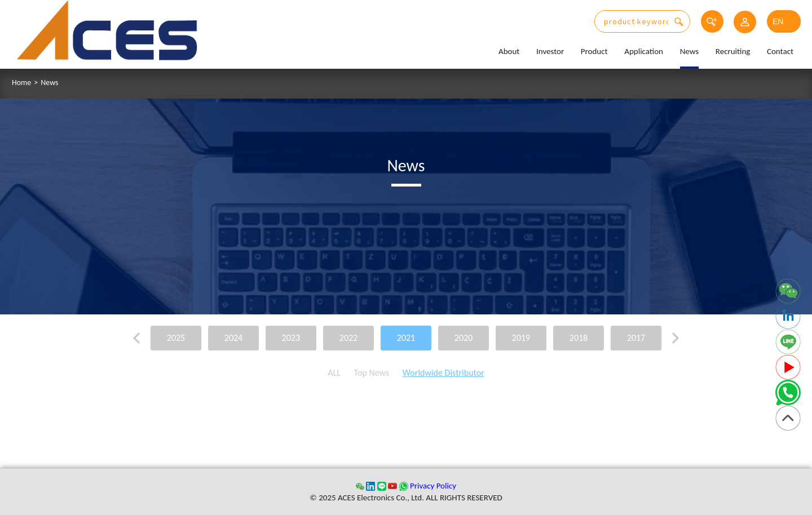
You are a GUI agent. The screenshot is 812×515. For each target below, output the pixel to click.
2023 (291, 338)
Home (21, 83)
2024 (233, 338)
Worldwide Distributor (443, 373)
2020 (464, 338)
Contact (780, 51)
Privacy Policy (433, 486)
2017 (636, 338)
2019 (521, 338)
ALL (334, 373)
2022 (348, 338)
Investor (550, 51)
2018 (579, 338)
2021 (406, 338)
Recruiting (733, 51)
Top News (372, 373)
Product (594, 51)
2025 (176, 338)
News (690, 51)
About (509, 51)
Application (644, 51)
